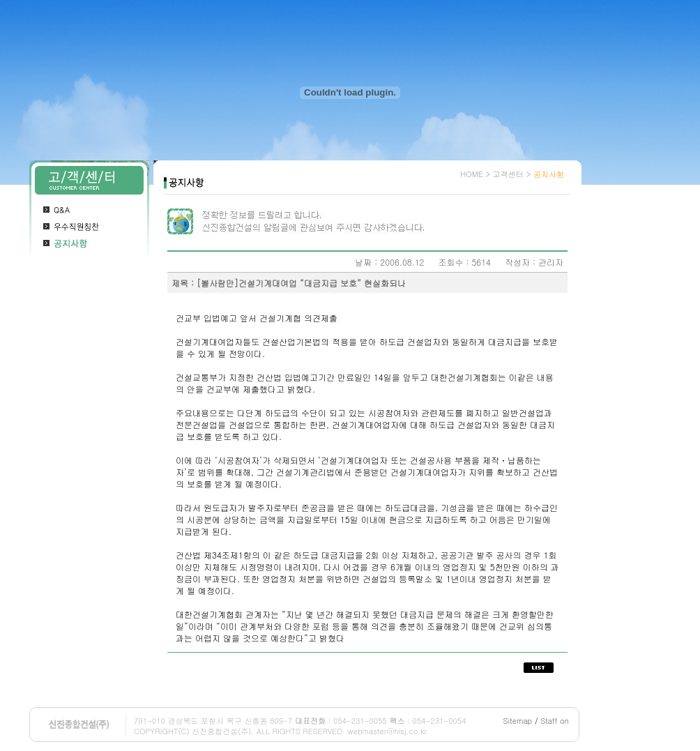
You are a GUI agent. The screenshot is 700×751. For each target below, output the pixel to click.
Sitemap (518, 721)
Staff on (555, 721)
